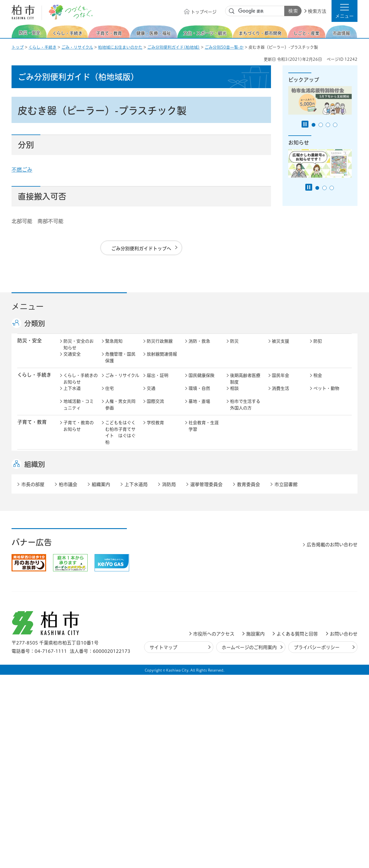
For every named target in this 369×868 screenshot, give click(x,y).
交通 (151, 394)
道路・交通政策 (120, 538)
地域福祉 (72, 476)
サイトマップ (163, 841)
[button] (344, 11)
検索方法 (317, 11)
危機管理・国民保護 (120, 363)
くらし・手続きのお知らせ (81, 385)
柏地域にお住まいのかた (120, 47)
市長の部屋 (116, 581)
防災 (234, 347)
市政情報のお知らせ (79, 584)
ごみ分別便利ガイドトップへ (141, 249)
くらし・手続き (43, 47)
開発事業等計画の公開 (204, 528)
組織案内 (101, 678)
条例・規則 (74, 607)
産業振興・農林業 (204, 563)
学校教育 (155, 429)
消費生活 (280, 394)
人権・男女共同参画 (120, 411)
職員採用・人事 (287, 581)
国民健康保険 (202, 381)
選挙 (110, 594)
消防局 (169, 678)
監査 (193, 594)
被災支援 (280, 347)
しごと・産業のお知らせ (79, 563)
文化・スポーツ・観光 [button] (37, 500)
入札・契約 (241, 559)
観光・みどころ (204, 497)
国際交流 (155, 407)
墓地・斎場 (199, 407)
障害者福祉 (324, 463)
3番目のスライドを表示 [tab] (328, 125)
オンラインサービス (328, 597)
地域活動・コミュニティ (79, 411)
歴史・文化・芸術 (120, 501)
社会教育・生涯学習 (204, 432)
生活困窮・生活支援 (120, 479)
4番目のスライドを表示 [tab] (335, 125)
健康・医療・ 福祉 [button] (32, 466)
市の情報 (155, 581)
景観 (234, 525)
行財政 (237, 581)
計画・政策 (199, 581)
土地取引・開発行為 (204, 541)
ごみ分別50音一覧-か (224, 47)
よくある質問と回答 (297, 827)
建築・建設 (74, 538)
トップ (18, 47)
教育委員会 (283, 594)
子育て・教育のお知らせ (79, 432)
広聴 (68, 594)
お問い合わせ (344, 827)
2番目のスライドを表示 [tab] (321, 125)
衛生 (193, 463)
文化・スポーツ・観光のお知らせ (79, 504)
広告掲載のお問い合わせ (332, 738)
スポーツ (155, 497)
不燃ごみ (22, 170)
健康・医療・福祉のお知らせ (79, 466)
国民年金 (280, 381)
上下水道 (72, 394)
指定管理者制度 (287, 559)
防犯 (318, 347)
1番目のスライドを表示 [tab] (314, 125)
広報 (318, 581)
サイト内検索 (232, 11)
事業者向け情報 (204, 476)
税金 (318, 381)
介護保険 (239, 463)
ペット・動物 (326, 394)
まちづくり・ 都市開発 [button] (32, 528)
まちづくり (116, 525)
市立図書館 (286, 678)
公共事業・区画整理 (162, 541)
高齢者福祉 (283, 463)
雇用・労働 (116, 559)
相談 (234, 394)
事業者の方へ (76, 628)
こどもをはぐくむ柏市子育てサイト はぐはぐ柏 (120, 438)
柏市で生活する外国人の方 (245, 411)
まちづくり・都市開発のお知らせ (81, 528)
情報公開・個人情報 (162, 597)
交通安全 (72, 360)
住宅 (110, 394)
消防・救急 (199, 347)
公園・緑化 (283, 525)
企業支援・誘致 (162, 559)
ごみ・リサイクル (77, 47)
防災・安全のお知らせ (79, 350)
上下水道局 (136, 678)
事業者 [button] (25, 627)
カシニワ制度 (326, 525)
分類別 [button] (35, 323)
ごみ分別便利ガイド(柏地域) (174, 47)
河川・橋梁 (241, 538)
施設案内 (255, 827)
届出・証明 (158, 381)
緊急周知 (114, 347)
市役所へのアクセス (214, 827)
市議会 (237, 594)
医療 (151, 463)
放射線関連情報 (162, 360)
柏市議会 (68, 678)
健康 (110, 463)
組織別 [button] (35, 657)
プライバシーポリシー (317, 841)
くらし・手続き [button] (34, 381)
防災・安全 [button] (30, 347)
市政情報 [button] (27, 580)
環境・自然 (199, 394)
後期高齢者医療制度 (245, 385)
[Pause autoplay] (305, 124)
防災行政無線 (160, 347)
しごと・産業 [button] (32, 559)
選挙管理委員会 (206, 678)
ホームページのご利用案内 (249, 841)
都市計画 (155, 525)
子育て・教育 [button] (32, 428)
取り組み (239, 476)
